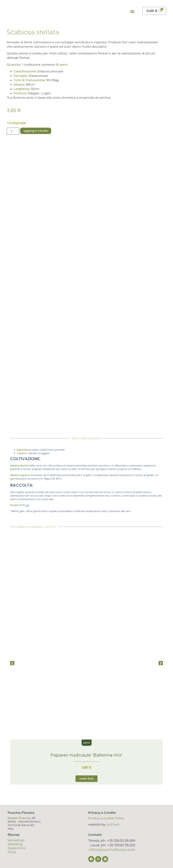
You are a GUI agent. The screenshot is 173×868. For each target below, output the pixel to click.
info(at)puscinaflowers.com (112, 850)
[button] (132, 12)
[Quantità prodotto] (13, 131)
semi (87, 743)
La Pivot (113, 824)
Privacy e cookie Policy (106, 818)
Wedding (15, 844)
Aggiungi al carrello (36, 131)
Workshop (16, 840)
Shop (12, 852)
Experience (17, 848)
